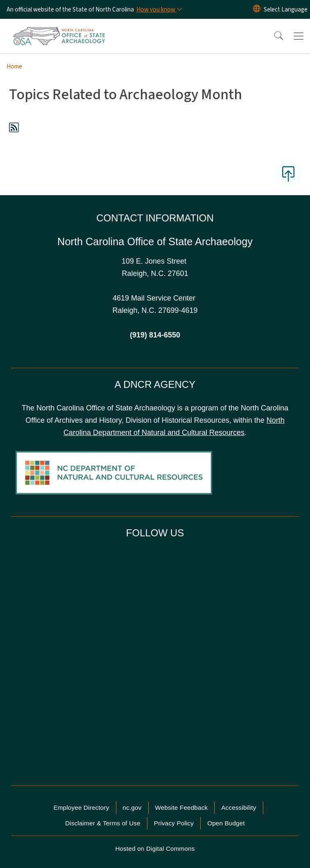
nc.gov (132, 808)
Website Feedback (182, 808)
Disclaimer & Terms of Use (103, 823)
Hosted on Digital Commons (155, 849)
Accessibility (239, 808)
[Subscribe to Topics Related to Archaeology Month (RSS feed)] (14, 129)
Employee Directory (81, 808)
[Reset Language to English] (257, 9)
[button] (273, 36)
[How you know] (159, 9)
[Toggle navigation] (299, 36)
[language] (286, 9)
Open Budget (226, 823)
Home (14, 66)
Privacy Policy (174, 823)
